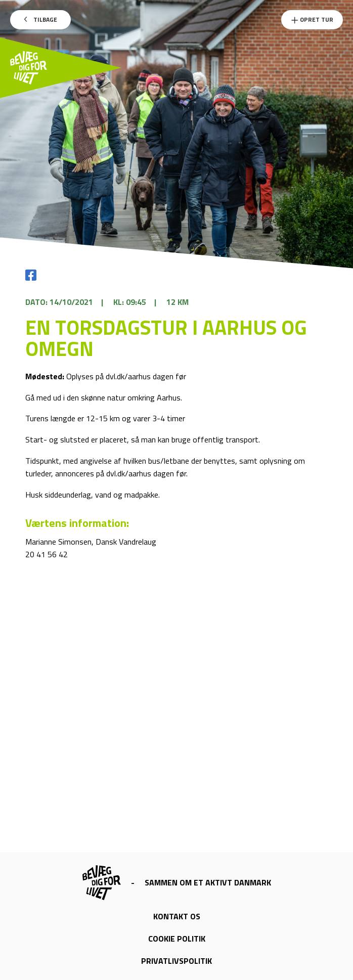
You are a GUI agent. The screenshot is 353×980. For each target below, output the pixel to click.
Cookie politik (177, 939)
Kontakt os (177, 916)
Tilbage (41, 19)
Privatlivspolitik (176, 961)
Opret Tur (312, 19)
